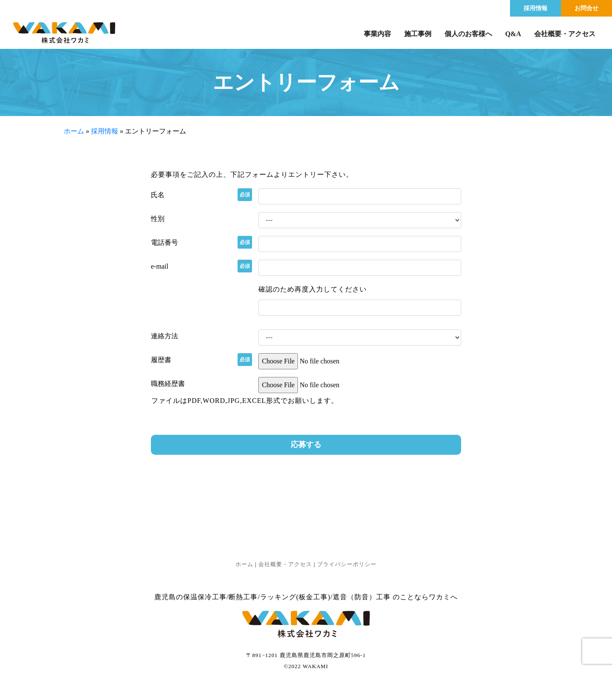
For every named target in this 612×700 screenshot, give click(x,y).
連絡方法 (164, 336)
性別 (158, 219)
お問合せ (586, 8)
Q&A (513, 34)
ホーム (74, 131)
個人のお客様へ (468, 34)
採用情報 (535, 8)
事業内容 (377, 34)
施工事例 (418, 34)
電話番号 (164, 242)
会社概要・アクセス (565, 34)
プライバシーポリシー (347, 564)
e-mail (160, 266)
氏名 (158, 195)
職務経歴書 (168, 384)
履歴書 (161, 360)
